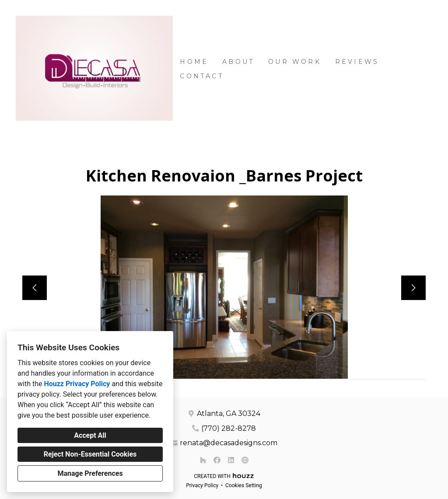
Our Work (295, 62)
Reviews (357, 62)
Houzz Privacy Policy (77, 384)
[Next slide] (413, 288)
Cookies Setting (244, 485)
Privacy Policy (202, 485)
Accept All (90, 435)
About (238, 62)
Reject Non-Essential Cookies (90, 454)
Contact (201, 76)
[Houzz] (203, 460)
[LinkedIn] (231, 460)
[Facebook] (217, 460)
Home (194, 62)
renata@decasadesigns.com (229, 443)
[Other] (245, 460)
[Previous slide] (35, 288)
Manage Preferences (90, 473)
